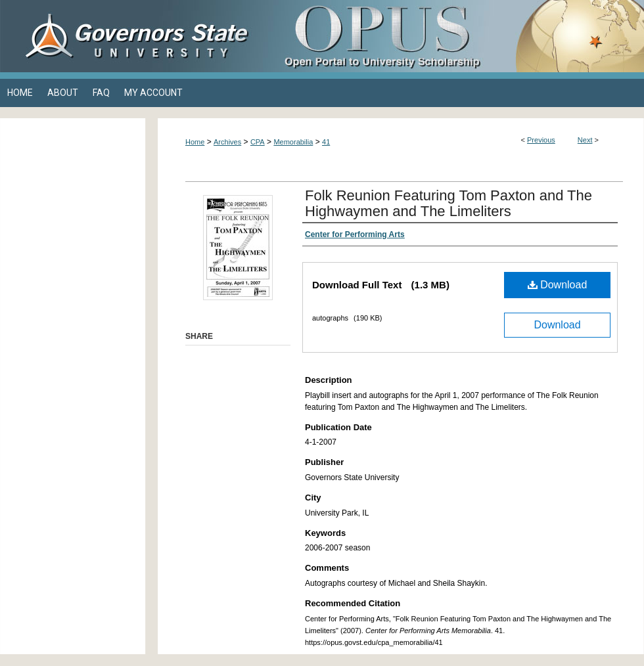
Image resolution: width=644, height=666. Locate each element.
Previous (541, 140)
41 (326, 142)
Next (585, 140)
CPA (258, 142)
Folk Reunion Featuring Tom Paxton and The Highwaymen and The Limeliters (448, 203)
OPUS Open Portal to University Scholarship (453, 36)
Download (558, 285)
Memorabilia (293, 142)
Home (195, 142)
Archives (227, 142)
